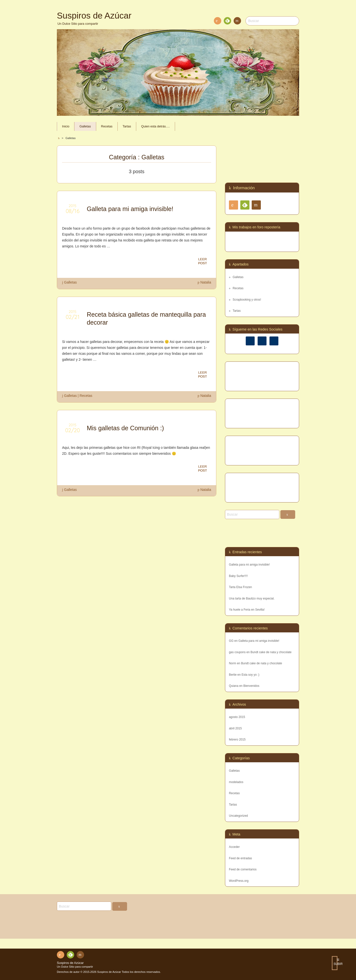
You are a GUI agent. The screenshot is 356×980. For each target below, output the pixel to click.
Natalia (206, 282)
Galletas (85, 126)
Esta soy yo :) (250, 675)
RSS (217, 22)
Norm (233, 663)
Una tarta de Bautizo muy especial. (252, 598)
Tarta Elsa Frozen (240, 587)
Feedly (227, 22)
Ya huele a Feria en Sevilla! (247, 610)
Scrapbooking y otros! (247, 300)
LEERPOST (202, 261)
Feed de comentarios (243, 869)
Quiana (234, 686)
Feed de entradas (240, 858)
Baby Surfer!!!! (238, 576)
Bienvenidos (251, 686)
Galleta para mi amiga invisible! (249, 565)
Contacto (237, 22)
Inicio (66, 126)
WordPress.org (239, 881)
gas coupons (237, 652)
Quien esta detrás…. (156, 126)
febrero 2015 (237, 740)
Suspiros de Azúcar (70, 963)
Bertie (233, 675)
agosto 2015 (237, 717)
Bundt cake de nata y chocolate (271, 652)
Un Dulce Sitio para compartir (75, 967)
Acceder (234, 847)
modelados (236, 782)
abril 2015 (235, 728)
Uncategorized (238, 816)
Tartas (127, 126)
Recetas (107, 126)
